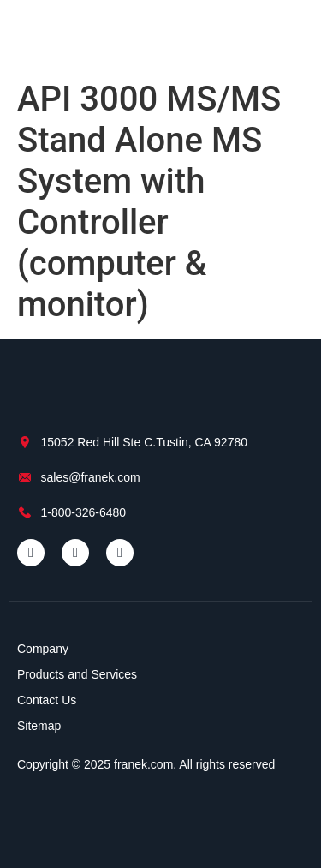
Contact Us (47, 700)
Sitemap (39, 726)
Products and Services (77, 674)
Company (43, 649)
